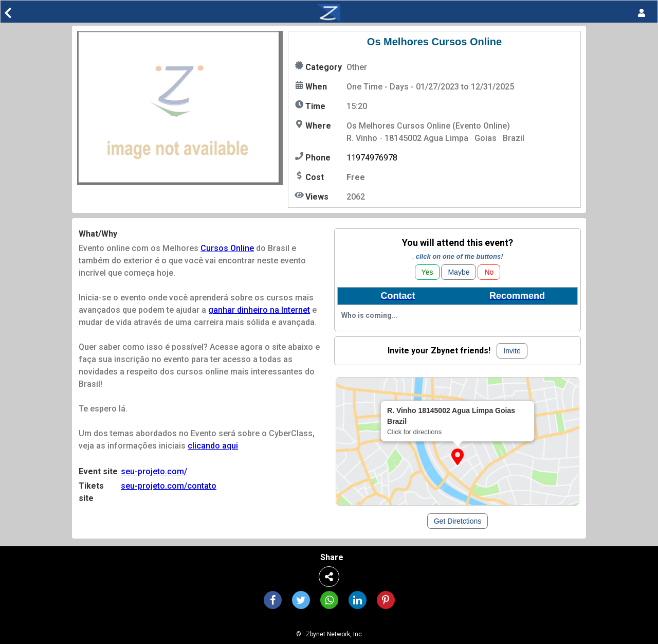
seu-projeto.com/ (154, 471)
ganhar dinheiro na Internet (259, 310)
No (489, 272)
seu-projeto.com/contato (169, 486)
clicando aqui (213, 446)
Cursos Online (227, 248)
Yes (427, 272)
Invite (512, 351)
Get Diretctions (458, 521)
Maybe (459, 272)
